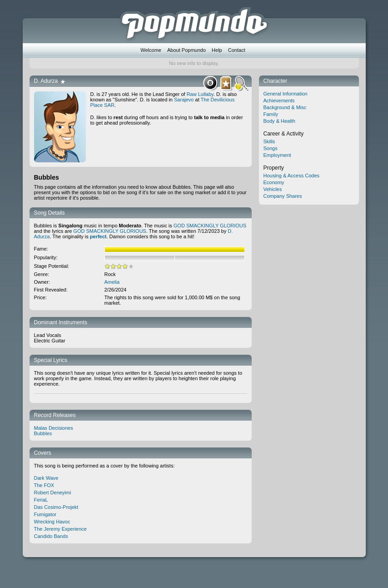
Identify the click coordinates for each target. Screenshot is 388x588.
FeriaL (41, 500)
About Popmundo (187, 50)
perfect (98, 236)
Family (271, 114)
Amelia (112, 282)
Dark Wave (46, 478)
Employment (277, 155)
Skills (269, 141)
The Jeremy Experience (60, 529)
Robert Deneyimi (53, 493)
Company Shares (283, 196)
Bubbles (43, 433)
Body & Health (279, 121)
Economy (274, 182)
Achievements (279, 101)
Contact (237, 50)
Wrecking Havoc (52, 522)
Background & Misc (285, 107)
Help (217, 50)
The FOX (44, 485)
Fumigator (45, 514)
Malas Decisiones (54, 428)
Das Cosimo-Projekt (56, 507)
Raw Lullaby (200, 94)
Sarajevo (184, 100)
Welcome (151, 50)
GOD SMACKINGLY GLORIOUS (210, 226)
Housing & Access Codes (292, 176)
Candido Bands (51, 536)
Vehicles (273, 189)
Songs (271, 148)
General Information (286, 94)
